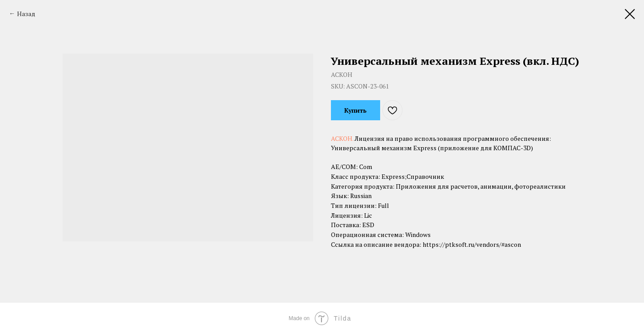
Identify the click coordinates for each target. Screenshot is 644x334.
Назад (26, 14)
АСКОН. (343, 138)
